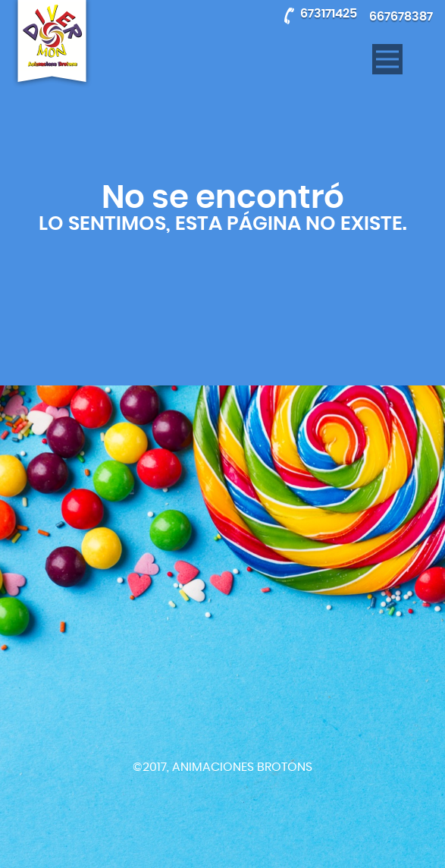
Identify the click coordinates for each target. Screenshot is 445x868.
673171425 (329, 14)
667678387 (401, 17)
